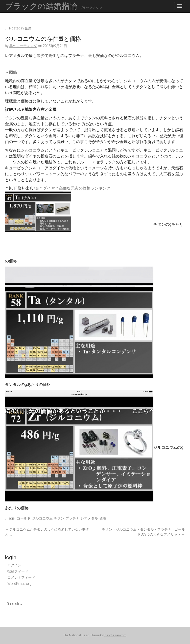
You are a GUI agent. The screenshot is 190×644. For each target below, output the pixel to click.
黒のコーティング (23, 46)
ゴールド (24, 518)
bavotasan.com (115, 635)
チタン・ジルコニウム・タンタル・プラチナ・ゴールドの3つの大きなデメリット (143, 532)
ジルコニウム (42, 518)
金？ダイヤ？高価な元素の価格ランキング (73, 188)
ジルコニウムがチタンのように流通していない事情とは (47, 532)
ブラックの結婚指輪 (53, 6)
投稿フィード (18, 571)
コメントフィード (21, 577)
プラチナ (72, 518)
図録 (13, 72)
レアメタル (89, 518)
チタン (59, 518)
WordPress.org (19, 584)
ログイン (14, 565)
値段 (103, 518)
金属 (28, 28)
